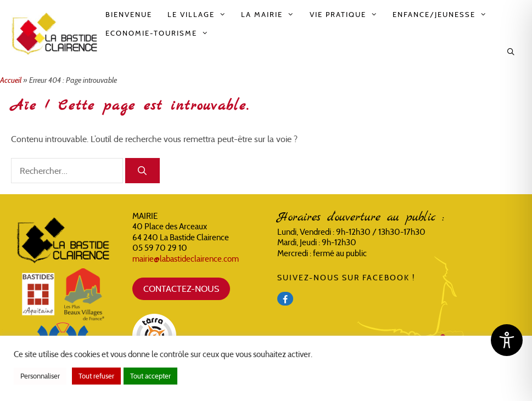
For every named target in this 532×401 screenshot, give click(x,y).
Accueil (11, 80)
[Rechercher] (142, 171)
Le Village (200, 15)
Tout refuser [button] (96, 376)
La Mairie (271, 15)
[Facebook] (285, 299)
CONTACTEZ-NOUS (181, 289)
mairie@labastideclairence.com (186, 259)
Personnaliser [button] (40, 376)
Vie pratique (347, 15)
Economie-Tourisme (161, 33)
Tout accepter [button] (150, 376)
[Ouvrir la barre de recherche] (511, 52)
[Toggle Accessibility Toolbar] (507, 340)
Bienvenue (129, 15)
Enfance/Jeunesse (443, 15)
